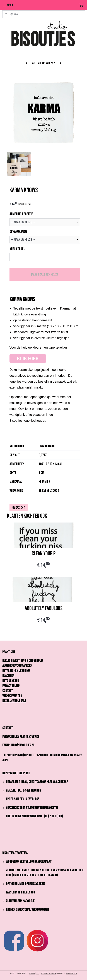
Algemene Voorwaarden (17, 666)
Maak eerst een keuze (45, 275)
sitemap (32, 973)
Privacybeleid (11, 686)
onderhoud (36, 661)
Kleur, (7, 661)
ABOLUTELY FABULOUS (44, 608)
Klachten (8, 676)
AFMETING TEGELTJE (21, 214)
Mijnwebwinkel (71, 973)
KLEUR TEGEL (17, 249)
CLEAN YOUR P (44, 554)
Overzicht (19, 508)
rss (38, 973)
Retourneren (11, 681)
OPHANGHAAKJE (18, 231)
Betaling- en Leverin (15, 671)
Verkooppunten (12, 696)
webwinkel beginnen (48, 973)
